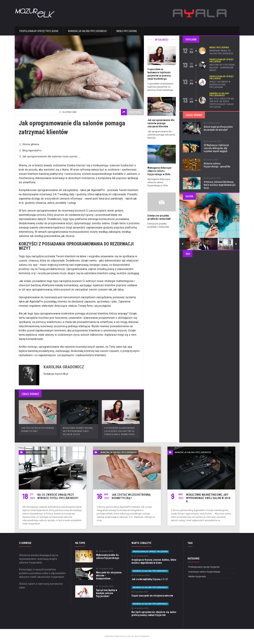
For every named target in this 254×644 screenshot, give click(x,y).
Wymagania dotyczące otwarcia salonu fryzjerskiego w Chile (159, 168)
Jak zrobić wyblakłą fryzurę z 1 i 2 (149, 579)
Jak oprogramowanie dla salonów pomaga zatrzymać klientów (161, 120)
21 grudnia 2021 (140, 556)
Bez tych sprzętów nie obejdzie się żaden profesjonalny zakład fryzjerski (222, 103)
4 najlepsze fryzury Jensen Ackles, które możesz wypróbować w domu (153, 561)
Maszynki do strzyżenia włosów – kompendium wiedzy (222, 68)
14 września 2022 (140, 575)
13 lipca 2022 (211, 160)
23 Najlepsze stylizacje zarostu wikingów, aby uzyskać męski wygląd (220, 148)
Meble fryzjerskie (127, 31)
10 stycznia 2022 (212, 141)
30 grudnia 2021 (212, 178)
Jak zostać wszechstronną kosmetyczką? (131, 496)
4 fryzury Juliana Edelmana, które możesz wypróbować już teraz (219, 185)
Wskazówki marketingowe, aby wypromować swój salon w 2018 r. (78, 431)
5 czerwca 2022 (140, 592)
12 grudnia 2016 (105, 551)
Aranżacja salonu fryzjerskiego (87, 31)
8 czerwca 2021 (212, 123)
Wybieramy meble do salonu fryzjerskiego (221, 52)
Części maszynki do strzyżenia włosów (152, 596)
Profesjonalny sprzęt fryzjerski (39, 31)
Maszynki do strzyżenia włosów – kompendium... (109, 574)
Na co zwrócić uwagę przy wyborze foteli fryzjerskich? (57, 496)
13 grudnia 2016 (105, 569)
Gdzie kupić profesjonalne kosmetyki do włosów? (218, 128)
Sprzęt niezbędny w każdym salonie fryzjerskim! (220, 84)
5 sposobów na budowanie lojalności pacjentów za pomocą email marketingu (119, 431)
